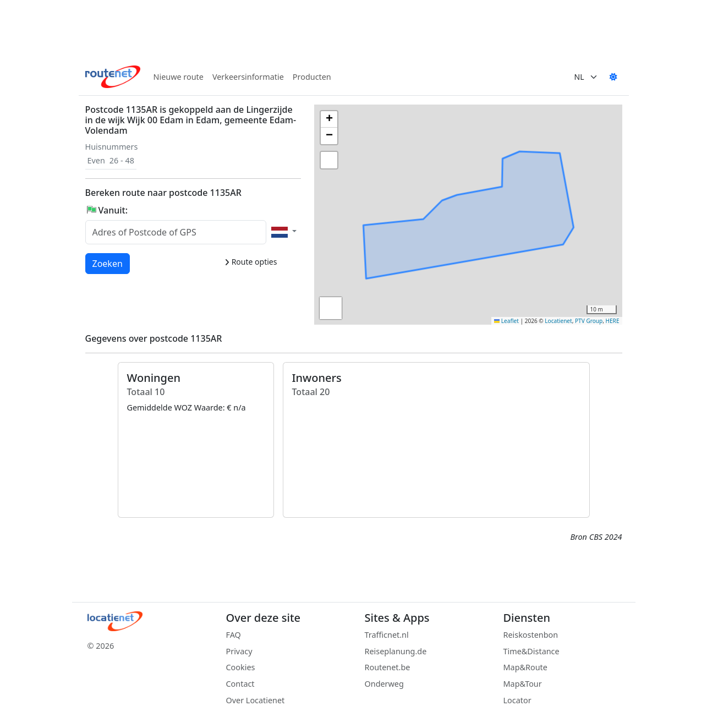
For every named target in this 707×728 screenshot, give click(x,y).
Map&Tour (523, 684)
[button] (484, 251)
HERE (613, 321)
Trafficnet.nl (387, 635)
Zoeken (108, 263)
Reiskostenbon (531, 635)
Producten (312, 77)
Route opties (251, 262)
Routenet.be (388, 667)
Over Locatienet (256, 700)
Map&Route (525, 667)
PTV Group (589, 321)
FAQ (234, 635)
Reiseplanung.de (396, 651)
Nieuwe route (179, 77)
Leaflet (506, 321)
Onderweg (384, 684)
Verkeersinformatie (248, 77)
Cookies (241, 667)
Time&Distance (531, 651)
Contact (240, 684)
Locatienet (558, 321)
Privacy (239, 651)
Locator (517, 700)
